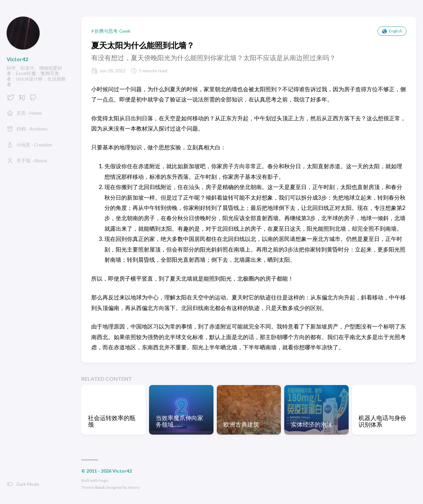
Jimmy (134, 487)
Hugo (103, 480)
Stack (100, 487)
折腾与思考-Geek (113, 31)
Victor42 (17, 59)
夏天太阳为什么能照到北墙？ (143, 45)
